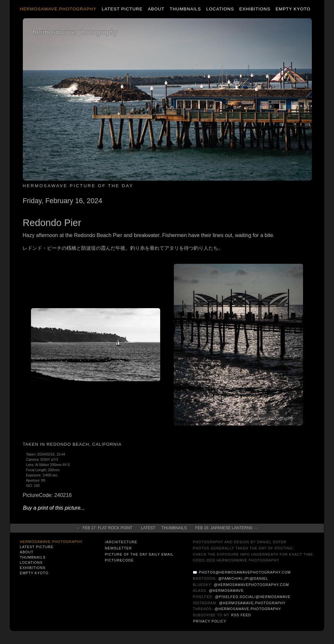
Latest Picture (122, 9)
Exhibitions (255, 9)
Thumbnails (185, 9)
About (156, 9)
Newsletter (118, 548)
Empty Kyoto (293, 9)
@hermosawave (227, 591)
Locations (220, 9)
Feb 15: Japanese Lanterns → (226, 528)
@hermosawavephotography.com (252, 585)
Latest (148, 528)
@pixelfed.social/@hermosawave (253, 597)
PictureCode (119, 560)
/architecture (121, 542)
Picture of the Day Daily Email (139, 554)
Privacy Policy (210, 621)
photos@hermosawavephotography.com (245, 572)
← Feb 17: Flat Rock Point (104, 528)
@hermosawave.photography (252, 603)
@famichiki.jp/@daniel (243, 578)
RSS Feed (241, 615)
